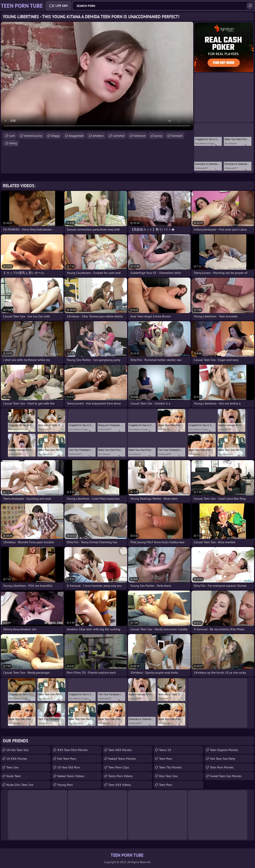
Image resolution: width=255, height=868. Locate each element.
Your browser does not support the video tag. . (97, 76)
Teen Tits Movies (170, 767)
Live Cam (62, 6)
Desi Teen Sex (168, 776)
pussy (158, 136)
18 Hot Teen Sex (17, 750)
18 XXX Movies (17, 759)
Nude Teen (14, 776)
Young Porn (65, 785)
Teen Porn (166, 759)
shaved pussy (33, 136)
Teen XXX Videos (120, 785)
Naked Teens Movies (122, 759)
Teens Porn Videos (120, 776)
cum (12, 136)
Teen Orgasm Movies (224, 750)
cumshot (119, 136)
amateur (98, 136)
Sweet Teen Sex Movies (226, 776)
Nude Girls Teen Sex (20, 785)
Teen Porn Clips (119, 767)
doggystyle (76, 136)
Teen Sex (12, 767)
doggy (55, 136)
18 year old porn (69, 767)
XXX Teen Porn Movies (72, 750)
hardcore (139, 136)
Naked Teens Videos (71, 776)
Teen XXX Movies (120, 750)
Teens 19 (165, 750)
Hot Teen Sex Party (223, 759)
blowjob (177, 136)
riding (13, 143)
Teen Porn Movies (222, 767)
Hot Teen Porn (67, 759)
